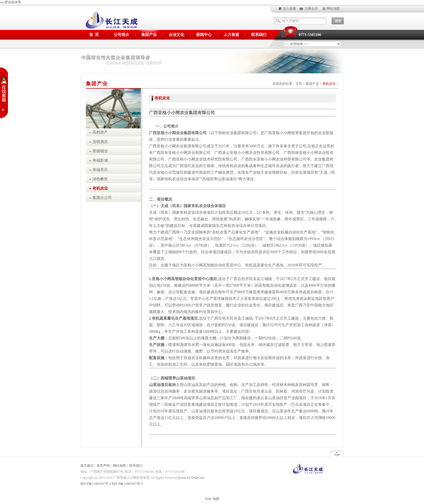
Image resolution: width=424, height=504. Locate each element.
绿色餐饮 (100, 179)
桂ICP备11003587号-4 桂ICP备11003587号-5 (112, 484)
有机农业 (329, 84)
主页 (299, 84)
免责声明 (103, 466)
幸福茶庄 (100, 170)
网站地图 (333, 9)
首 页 (94, 35)
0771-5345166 (310, 35)
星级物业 (100, 151)
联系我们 (259, 35)
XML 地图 (212, 499)
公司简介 (122, 35)
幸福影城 (100, 160)
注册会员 (311, 9)
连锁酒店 (100, 142)
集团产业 (149, 35)
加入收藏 (289, 9)
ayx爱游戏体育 (11, 2)
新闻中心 (204, 35)
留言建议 (87, 466)
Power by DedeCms (191, 478)
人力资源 (231, 35)
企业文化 (176, 35)
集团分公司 (102, 198)
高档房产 (100, 132)
